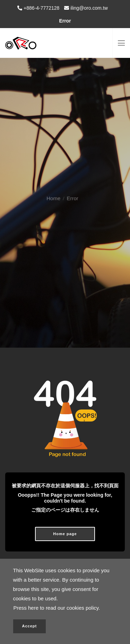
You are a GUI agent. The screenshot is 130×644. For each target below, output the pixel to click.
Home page (65, 534)
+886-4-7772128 (41, 8)
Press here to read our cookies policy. (57, 608)
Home (53, 194)
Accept (30, 626)
